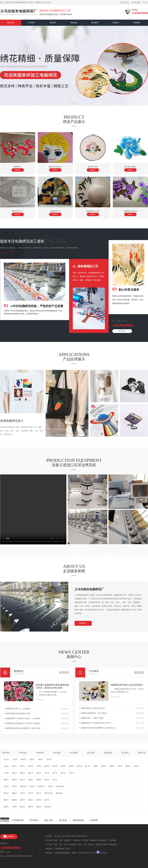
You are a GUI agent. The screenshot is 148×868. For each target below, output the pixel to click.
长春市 (39, 807)
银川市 (39, 793)
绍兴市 (40, 759)
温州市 (32, 759)
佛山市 (31, 773)
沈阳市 (6, 807)
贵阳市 (31, 800)
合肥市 (63, 766)
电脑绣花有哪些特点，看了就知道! (94, 713)
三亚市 (71, 773)
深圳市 (14, 773)
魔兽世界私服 (78, 820)
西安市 (6, 793)
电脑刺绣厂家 (55, 213)
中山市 (47, 773)
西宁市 (31, 793)
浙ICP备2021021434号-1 (87, 853)
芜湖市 (71, 766)
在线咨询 (9, 837)
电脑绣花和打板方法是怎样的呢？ (127, 685)
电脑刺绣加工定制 (93, 213)
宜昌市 (31, 780)
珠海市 (22, 773)
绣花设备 (74, 23)
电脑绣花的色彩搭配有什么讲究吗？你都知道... (24, 723)
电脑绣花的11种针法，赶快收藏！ (19, 709)
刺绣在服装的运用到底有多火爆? (18, 714)
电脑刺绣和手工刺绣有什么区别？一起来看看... (24, 718)
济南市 (96, 766)
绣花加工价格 (93, 169)
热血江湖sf (49, 820)
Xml (146, 2)
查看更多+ (83, 623)
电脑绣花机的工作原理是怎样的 (93, 708)
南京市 (14, 766)
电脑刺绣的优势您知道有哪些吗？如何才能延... (24, 728)
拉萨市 (47, 800)
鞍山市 (22, 807)
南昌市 (6, 780)
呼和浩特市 (60, 786)
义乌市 (15, 759)
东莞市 (39, 773)
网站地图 (137, 2)
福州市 (79, 766)
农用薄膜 (94, 820)
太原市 (50, 786)
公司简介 (32, 23)
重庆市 (6, 800)
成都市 (14, 800)
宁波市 (39, 766)
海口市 (63, 773)
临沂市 (136, 766)
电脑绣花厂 (18, 169)
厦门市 (87, 766)
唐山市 (32, 786)
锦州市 (31, 807)
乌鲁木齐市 (49, 793)
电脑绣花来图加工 (55, 169)
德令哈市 (59, 793)
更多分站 (142, 753)
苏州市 (49, 759)
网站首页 (11, 23)
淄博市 (112, 766)
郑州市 (14, 780)
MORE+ (64, 672)
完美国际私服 (18, 820)
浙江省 (6, 759)
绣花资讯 (95, 23)
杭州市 (23, 759)
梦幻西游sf (34, 820)
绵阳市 (22, 800)
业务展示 (53, 23)
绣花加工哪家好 (130, 169)
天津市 (14, 786)
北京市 (6, 786)
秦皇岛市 (41, 786)
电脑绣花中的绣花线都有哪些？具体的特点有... (99, 728)
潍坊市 (128, 766)
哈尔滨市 (48, 807)
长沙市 (55, 780)
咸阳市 (14, 793)
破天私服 (63, 820)
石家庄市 (23, 786)
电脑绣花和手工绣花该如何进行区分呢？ (96, 723)
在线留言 (116, 23)
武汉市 (22, 780)
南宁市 (55, 773)
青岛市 (104, 766)
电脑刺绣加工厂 (18, 213)
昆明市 (39, 800)
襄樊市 (39, 780)
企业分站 (126, 2)
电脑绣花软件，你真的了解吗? (92, 718)
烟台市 (120, 766)
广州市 (6, 773)
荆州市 (47, 780)
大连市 (14, 807)
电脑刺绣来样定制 (130, 213)
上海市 (6, 766)
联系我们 (137, 23)
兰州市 (22, 793)
